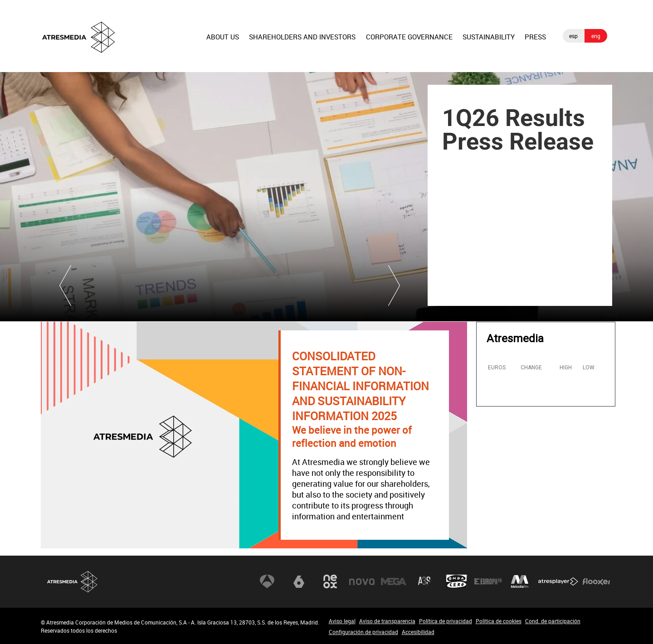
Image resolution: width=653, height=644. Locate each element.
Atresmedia (73, 582)
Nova (362, 581)
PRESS (535, 37)
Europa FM (488, 581)
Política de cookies (499, 621)
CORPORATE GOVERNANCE (409, 37)
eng (596, 36)
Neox (330, 581)
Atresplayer (558, 581)
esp (573, 36)
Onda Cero (457, 581)
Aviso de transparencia (387, 621)
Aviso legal (342, 621)
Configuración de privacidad (363, 632)
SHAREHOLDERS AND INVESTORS (302, 37)
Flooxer (596, 581)
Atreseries (425, 581)
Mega (394, 581)
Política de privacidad (446, 621)
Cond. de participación (553, 621)
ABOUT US (223, 37)
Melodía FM (520, 581)
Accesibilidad (418, 632)
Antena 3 (267, 581)
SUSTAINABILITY (489, 37)
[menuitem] (223, 44)
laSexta (299, 581)
